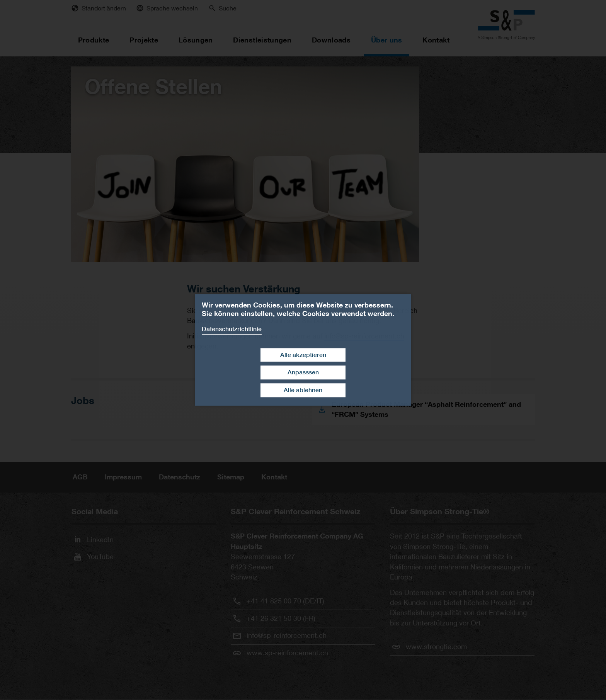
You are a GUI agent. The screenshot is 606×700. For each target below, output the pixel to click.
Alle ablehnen (303, 390)
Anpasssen (303, 373)
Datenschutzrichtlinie (232, 329)
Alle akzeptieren (303, 355)
